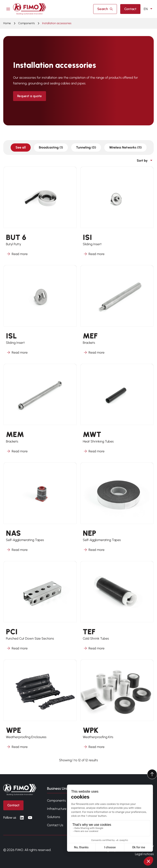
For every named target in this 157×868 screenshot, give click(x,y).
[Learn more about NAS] (40, 510)
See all (21, 147)
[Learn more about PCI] (40, 608)
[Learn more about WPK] (117, 707)
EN (149, 9)
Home (7, 23)
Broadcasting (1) (51, 147)
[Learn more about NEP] (117, 510)
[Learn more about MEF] (117, 313)
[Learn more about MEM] (40, 411)
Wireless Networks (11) (125, 147)
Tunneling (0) (86, 147)
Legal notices (144, 854)
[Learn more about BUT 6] (40, 214)
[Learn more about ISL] (40, 313)
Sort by (145, 161)
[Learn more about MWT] (117, 411)
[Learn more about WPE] (40, 707)
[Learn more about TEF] (117, 608)
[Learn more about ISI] (117, 214)
